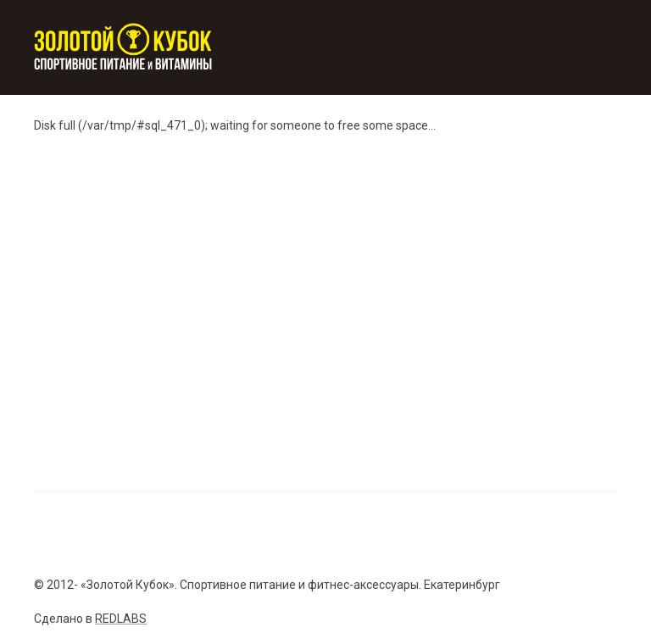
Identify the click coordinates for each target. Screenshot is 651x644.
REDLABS (121, 619)
